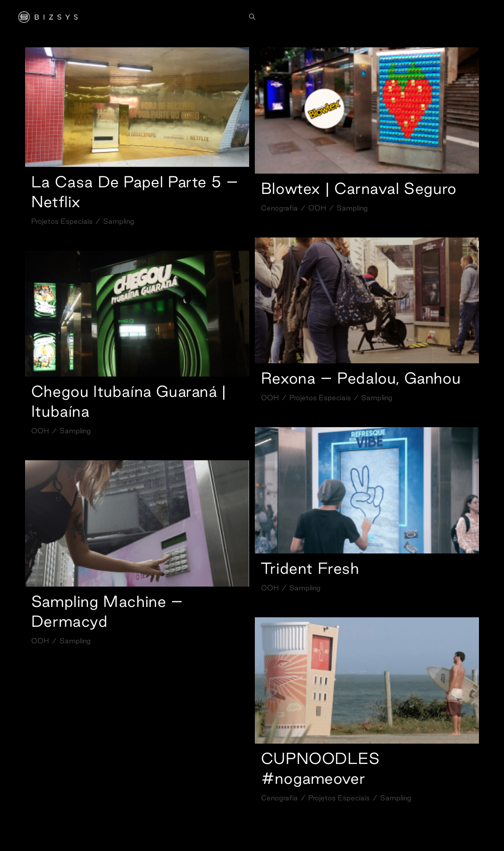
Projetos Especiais (62, 221)
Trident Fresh (310, 568)
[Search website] (252, 17)
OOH (317, 208)
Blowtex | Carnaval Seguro (359, 188)
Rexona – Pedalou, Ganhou (361, 378)
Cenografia (279, 208)
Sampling (119, 221)
